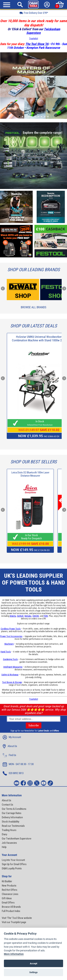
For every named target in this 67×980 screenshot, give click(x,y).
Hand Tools (6, 652)
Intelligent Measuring (13, 667)
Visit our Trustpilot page (14, 922)
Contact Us (7, 805)
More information (14, 954)
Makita (13, 616)
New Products (9, 886)
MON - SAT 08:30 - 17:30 (18, 764)
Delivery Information (12, 817)
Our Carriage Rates (12, 813)
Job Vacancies (9, 843)
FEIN (46, 616)
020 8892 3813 (13, 773)
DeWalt (20, 616)
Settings (33, 972)
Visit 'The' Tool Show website (17, 918)
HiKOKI (36, 616)
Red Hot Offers (10, 890)
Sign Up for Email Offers (14, 864)
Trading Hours (9, 830)
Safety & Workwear (10, 675)
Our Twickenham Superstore (17, 839)
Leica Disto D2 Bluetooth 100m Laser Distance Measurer (30, 474)
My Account (12, 737)
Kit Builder (7, 881)
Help (4, 847)
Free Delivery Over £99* (34, 13)
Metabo (28, 616)
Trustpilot (34, 38)
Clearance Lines (10, 894)
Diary (4, 834)
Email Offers (8, 903)
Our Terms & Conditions (14, 809)
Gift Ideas (7, 898)
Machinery (9, 644)
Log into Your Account (13, 860)
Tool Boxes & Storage (12, 682)
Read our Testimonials (13, 826)
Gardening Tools (10, 659)
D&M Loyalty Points (12, 868)
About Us (10, 746)
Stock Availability (10, 822)
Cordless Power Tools (11, 629)
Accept (33, 963)
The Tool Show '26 (37, 44)
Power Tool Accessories (11, 636)
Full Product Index (11, 911)
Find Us (9, 755)
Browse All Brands (33, 307)
